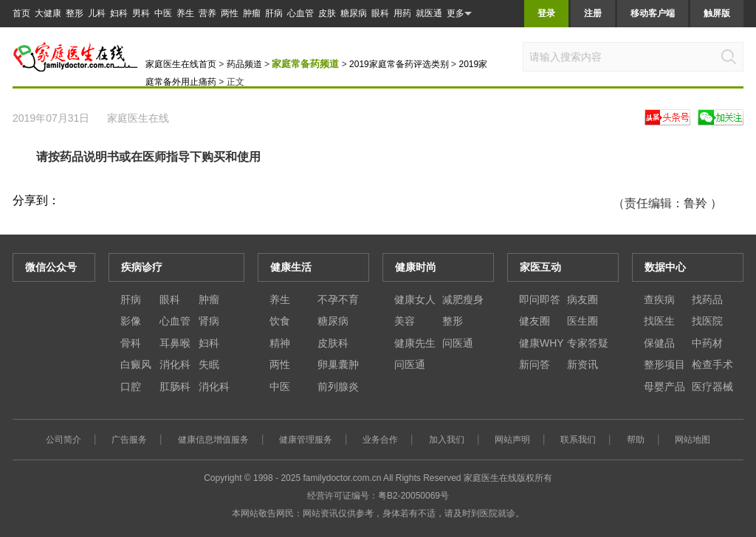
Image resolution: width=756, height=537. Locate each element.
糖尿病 (354, 13)
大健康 (48, 13)
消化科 (175, 364)
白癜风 (136, 364)
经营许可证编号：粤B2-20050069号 (378, 496)
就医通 (429, 13)
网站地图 (693, 440)
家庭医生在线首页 (181, 64)
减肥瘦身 (463, 299)
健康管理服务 (306, 440)
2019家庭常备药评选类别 (399, 64)
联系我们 (578, 440)
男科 (141, 13)
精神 (280, 343)
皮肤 (327, 13)
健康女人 (415, 299)
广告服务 (129, 440)
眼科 (380, 13)
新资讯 (583, 364)
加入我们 (447, 440)
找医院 (707, 321)
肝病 (274, 13)
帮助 (636, 440)
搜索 (729, 57)
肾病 (209, 321)
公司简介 (63, 440)
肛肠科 (175, 387)
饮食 (280, 321)
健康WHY (542, 343)
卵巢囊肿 (338, 364)
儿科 (97, 13)
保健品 (659, 343)
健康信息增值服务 (213, 440)
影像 (131, 321)
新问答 (535, 364)
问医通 (458, 343)
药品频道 (244, 64)
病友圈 (583, 299)
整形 (75, 13)
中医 (163, 13)
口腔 (131, 387)
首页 (21, 13)
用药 (402, 13)
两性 (230, 13)
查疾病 (659, 299)
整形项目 (664, 364)
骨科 (131, 343)
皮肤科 (333, 343)
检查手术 (712, 364)
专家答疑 (588, 343)
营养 (207, 13)
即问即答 (540, 299)
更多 (459, 14)
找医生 (659, 321)
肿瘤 (252, 13)
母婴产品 (664, 387)
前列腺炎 (338, 387)
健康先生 (415, 343)
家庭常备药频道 (305, 64)
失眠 (209, 364)
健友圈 (535, 321)
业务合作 (380, 440)
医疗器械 (712, 387)
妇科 (119, 13)
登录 (546, 13)
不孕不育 (338, 299)
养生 (185, 13)
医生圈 (583, 321)
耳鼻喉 (175, 343)
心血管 (300, 13)
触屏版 (717, 13)
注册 (593, 13)
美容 (405, 321)
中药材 (707, 343)
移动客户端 (653, 13)
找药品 (707, 299)
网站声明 (512, 440)
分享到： (36, 200)
